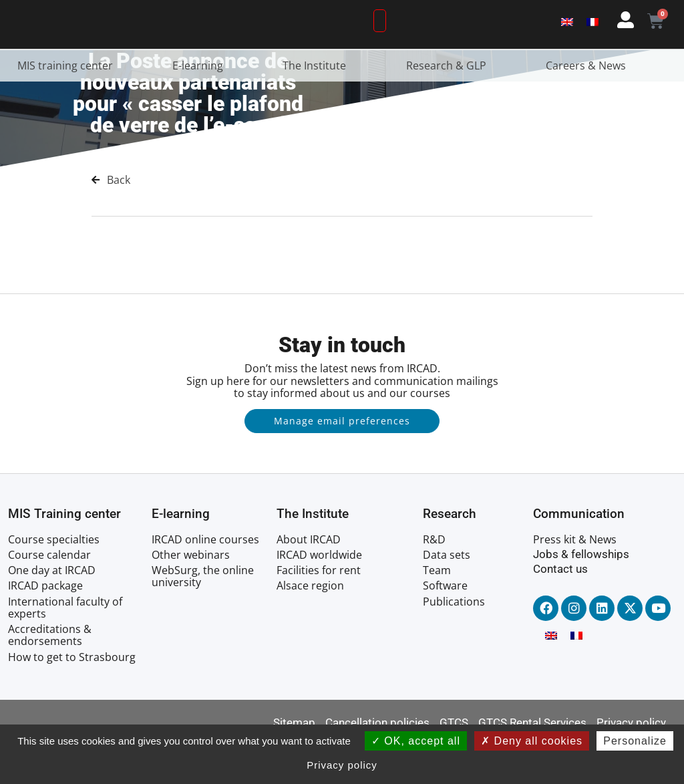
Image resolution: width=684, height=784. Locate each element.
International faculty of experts (65, 648)
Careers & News (589, 106)
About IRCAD (309, 579)
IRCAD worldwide (319, 595)
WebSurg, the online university (203, 617)
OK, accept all (416, 741)
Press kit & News (575, 579)
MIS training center (68, 106)
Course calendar (49, 595)
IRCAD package (45, 626)
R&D (434, 579)
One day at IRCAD (52, 611)
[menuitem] (567, 41)
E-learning (201, 106)
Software (445, 626)
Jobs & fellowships (581, 594)
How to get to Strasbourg (72, 697)
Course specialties (54, 579)
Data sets (447, 595)
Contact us (560, 610)
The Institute (318, 106)
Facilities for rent (319, 611)
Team (437, 611)
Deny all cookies (532, 741)
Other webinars (191, 595)
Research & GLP (450, 106)
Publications (454, 642)
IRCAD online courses (205, 579)
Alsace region (310, 626)
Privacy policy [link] (342, 765)
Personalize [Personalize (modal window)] (635, 741)
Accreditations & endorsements (50, 676)
